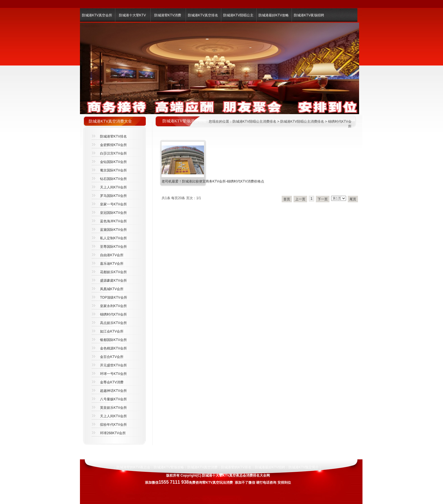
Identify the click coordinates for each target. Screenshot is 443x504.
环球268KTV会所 (113, 433)
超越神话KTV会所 (113, 391)
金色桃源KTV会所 (113, 348)
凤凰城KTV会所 (112, 289)
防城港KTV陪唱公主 (238, 15)
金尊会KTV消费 (112, 382)
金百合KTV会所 (112, 357)
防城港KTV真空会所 (97, 15)
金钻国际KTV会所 (113, 162)
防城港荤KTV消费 (168, 15)
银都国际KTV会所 (113, 340)
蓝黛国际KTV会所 (113, 230)
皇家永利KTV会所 (113, 306)
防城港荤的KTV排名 (236, 467)
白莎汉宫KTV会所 (113, 153)
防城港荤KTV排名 (113, 136)
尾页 (353, 199)
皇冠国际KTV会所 (113, 213)
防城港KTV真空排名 (203, 15)
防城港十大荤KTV (132, 15)
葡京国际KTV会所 (113, 170)
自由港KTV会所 (112, 255)
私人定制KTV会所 (113, 238)
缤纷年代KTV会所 (113, 425)
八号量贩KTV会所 (113, 399)
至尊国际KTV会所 (113, 247)
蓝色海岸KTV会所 (113, 221)
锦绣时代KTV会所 (113, 314)
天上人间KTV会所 (113, 187)
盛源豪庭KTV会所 (113, 281)
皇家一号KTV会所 (113, 204)
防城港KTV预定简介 (304, 467)
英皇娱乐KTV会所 (113, 408)
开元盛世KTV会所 (113, 365)
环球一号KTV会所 (113, 374)
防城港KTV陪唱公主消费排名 (254, 121)
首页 (287, 199)
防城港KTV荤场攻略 (169, 467)
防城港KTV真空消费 (202, 467)
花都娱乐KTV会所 (113, 272)
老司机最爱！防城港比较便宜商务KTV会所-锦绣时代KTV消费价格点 (213, 181)
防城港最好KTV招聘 (270, 467)
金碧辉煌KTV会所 (113, 145)
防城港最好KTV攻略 (274, 15)
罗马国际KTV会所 (113, 196)
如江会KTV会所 (112, 331)
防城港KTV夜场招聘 (309, 15)
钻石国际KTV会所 (113, 179)
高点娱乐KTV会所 (113, 323)
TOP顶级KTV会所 (114, 297)
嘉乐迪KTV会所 (112, 264)
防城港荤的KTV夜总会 (133, 467)
